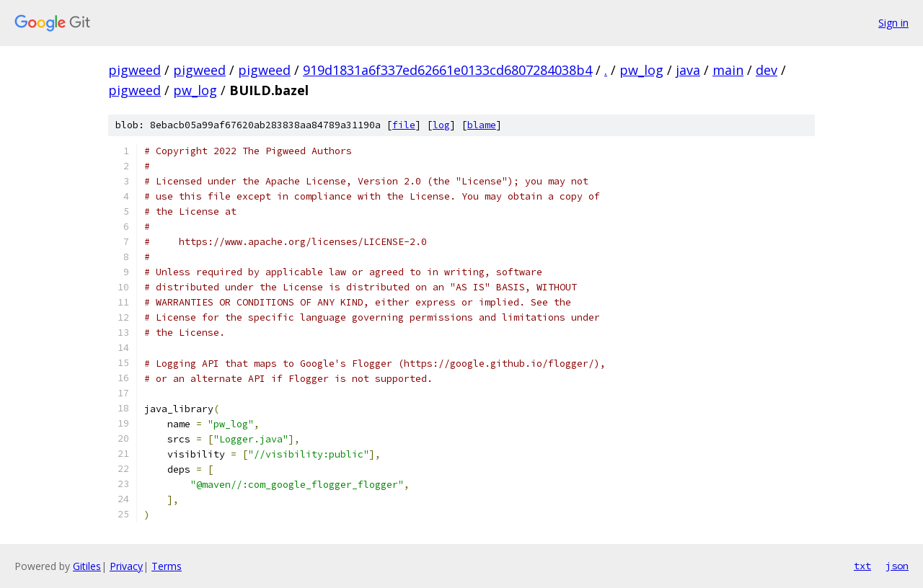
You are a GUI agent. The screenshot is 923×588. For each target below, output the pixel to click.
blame (482, 125)
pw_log (641, 70)
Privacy (126, 566)
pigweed (134, 70)
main (728, 70)
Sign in (893, 23)
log (441, 125)
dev (767, 70)
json (897, 566)
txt (862, 566)
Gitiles (87, 566)
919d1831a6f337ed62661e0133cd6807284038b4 (447, 70)
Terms (167, 566)
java (688, 70)
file (404, 125)
